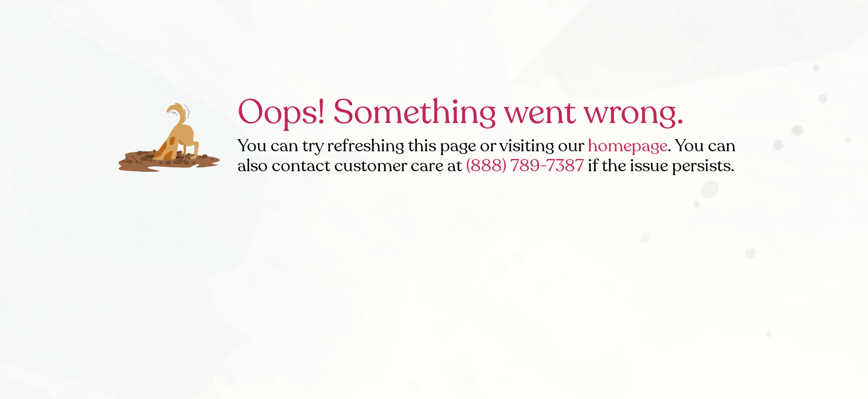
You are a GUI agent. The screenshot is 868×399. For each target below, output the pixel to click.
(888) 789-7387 (525, 166)
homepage (628, 146)
